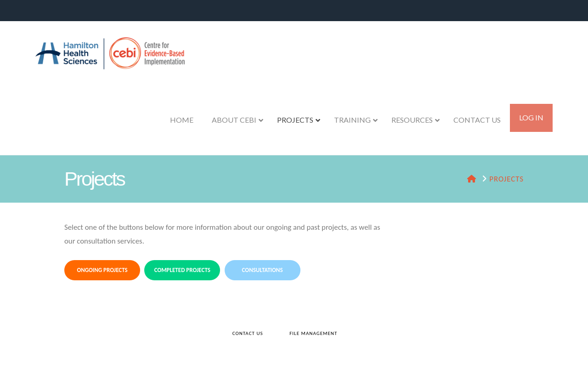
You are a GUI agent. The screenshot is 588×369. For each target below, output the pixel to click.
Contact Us (248, 333)
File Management (313, 333)
